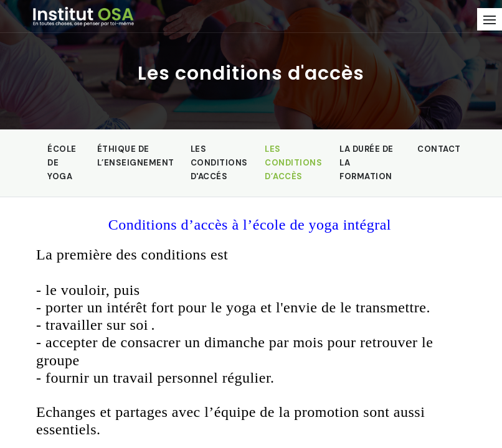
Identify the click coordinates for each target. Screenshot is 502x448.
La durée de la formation (367, 163)
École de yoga (62, 163)
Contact (439, 149)
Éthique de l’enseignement (136, 156)
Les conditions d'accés (219, 163)
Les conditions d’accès (293, 163)
